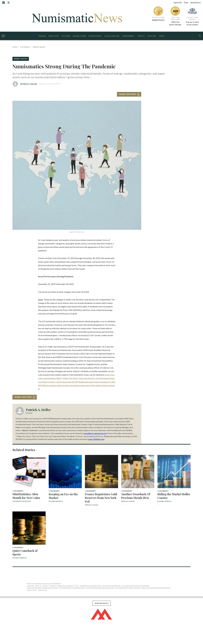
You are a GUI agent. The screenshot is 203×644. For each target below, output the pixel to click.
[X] (9, 3)
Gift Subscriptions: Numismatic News (72, 588)
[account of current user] (3, 36)
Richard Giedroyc (56, 501)
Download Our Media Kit (66, 586)
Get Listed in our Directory (111, 586)
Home (15, 47)
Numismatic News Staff (22, 501)
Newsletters (196, 2)
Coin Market (128, 36)
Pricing (42, 36)
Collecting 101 (112, 36)
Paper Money (95, 36)
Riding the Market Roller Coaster (174, 496)
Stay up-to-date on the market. (192, 23)
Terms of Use (43, 590)
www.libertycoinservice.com (95, 433)
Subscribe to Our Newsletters (90, 586)
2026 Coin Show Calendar (175, 23)
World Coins (79, 36)
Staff (77, 586)
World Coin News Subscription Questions (156, 588)
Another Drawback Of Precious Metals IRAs (136, 496)
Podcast (152, 36)
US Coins (66, 36)
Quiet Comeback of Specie (25, 552)
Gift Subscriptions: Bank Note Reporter (135, 586)
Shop (186, 2)
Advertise (52, 586)
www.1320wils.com (96, 439)
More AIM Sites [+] (102, 603)
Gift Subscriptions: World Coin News (128, 588)
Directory (54, 36)
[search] (200, 36)
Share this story (129, 94)
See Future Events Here (175, 18)
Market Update (39, 47)
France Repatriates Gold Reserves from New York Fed (101, 498)
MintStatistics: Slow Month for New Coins (26, 496)
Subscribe (178, 2)
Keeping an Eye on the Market (63, 496)
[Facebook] (4, 3)
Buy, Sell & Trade (158, 17)
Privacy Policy (32, 590)
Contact (45, 586)
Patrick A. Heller (29, 84)
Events (141, 36)
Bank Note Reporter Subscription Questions (42, 588)
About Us (38, 586)
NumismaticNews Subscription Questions (100, 588)
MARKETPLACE (158, 20)
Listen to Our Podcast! (192, 18)
